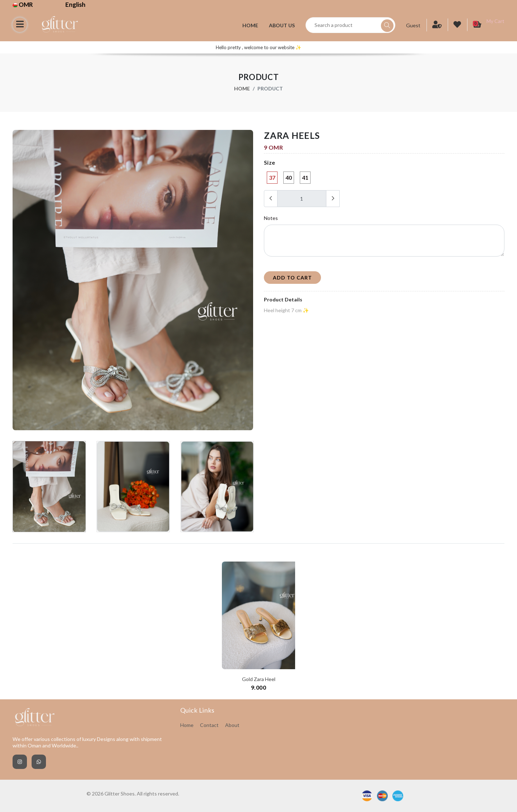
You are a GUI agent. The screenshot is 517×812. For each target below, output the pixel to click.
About (232, 725)
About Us (282, 25)
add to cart (292, 278)
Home (250, 25)
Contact (209, 725)
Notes (271, 218)
